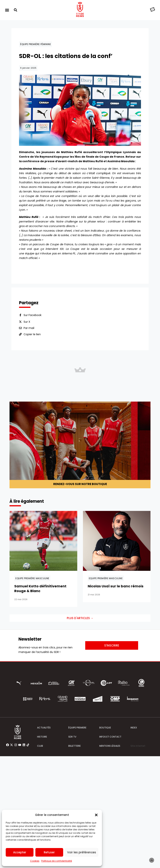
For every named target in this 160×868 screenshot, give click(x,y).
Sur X (27, 322)
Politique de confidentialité (57, 861)
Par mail (29, 328)
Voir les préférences (82, 852)
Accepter (20, 852)
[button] (96, 815)
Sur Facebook (33, 315)
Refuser (49, 852)
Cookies (35, 861)
